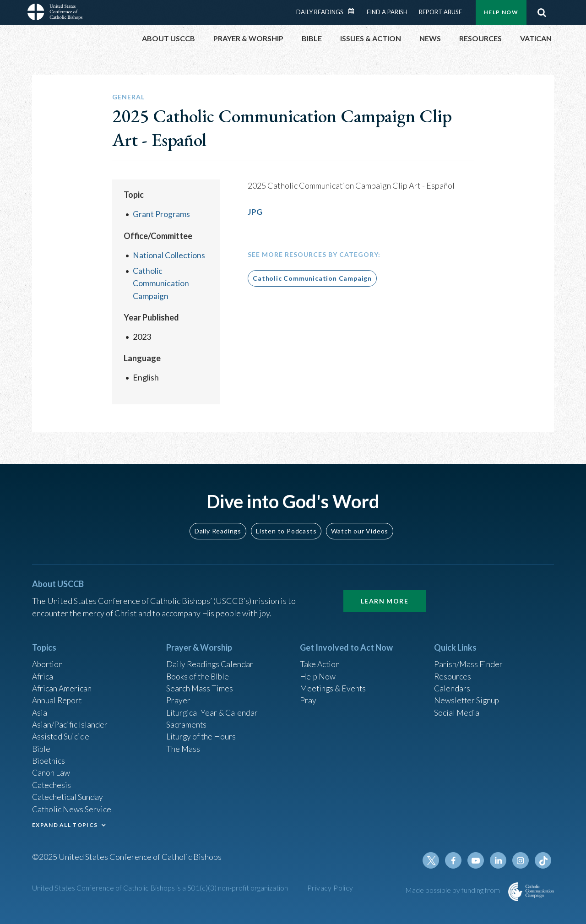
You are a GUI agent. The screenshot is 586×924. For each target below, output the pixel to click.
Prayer (178, 697)
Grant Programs (161, 214)
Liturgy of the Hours (202, 734)
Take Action (320, 660)
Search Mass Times (200, 685)
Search (542, 12)
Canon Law (51, 771)
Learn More (385, 596)
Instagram (521, 860)
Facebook (455, 860)
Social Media (457, 709)
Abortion (48, 660)
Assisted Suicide (61, 734)
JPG (255, 212)
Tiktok (543, 860)
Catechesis (52, 783)
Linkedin (499, 860)
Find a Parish (387, 12)
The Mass (183, 746)
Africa (43, 672)
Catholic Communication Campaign (161, 283)
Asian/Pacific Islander (70, 722)
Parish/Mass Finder (469, 660)
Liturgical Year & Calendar (213, 709)
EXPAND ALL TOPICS (65, 824)
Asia (40, 709)
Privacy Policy (330, 888)
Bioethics (49, 759)
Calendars (452, 685)
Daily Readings (320, 12)
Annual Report (58, 697)
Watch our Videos (360, 526)
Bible (42, 746)
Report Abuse (440, 12)
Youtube (477, 860)
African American (62, 685)
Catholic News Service (72, 808)
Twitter (433, 860)
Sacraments (187, 722)
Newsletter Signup (467, 697)
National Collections (169, 255)
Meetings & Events (334, 685)
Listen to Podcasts (286, 526)
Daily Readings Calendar (354, 11)
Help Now (501, 12)
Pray (308, 697)
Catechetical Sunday (68, 796)
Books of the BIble (198, 672)
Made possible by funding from (453, 890)
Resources (453, 672)
